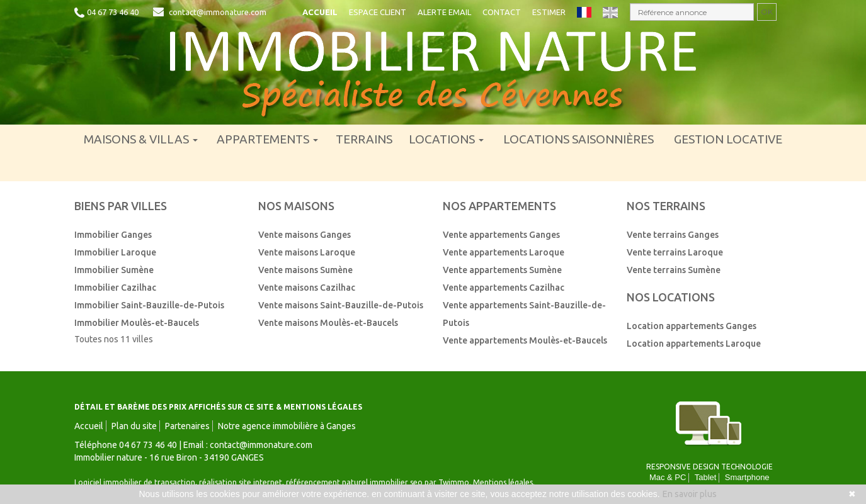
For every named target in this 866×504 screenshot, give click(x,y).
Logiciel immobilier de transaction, (137, 482)
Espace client (378, 12)
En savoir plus (690, 494)
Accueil (320, 12)
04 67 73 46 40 (113, 12)
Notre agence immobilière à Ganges (287, 426)
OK (767, 12)
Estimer (549, 12)
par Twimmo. (448, 482)
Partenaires (187, 426)
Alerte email (444, 12)
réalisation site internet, (242, 482)
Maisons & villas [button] (141, 139)
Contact (502, 12)
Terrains (364, 139)
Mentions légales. (504, 482)
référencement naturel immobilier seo (355, 482)
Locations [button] (446, 139)
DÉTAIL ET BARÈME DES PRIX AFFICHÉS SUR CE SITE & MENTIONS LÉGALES (218, 407)
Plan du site (134, 426)
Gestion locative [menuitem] (728, 139)
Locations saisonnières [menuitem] (578, 139)
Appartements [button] (267, 139)
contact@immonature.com (218, 12)
